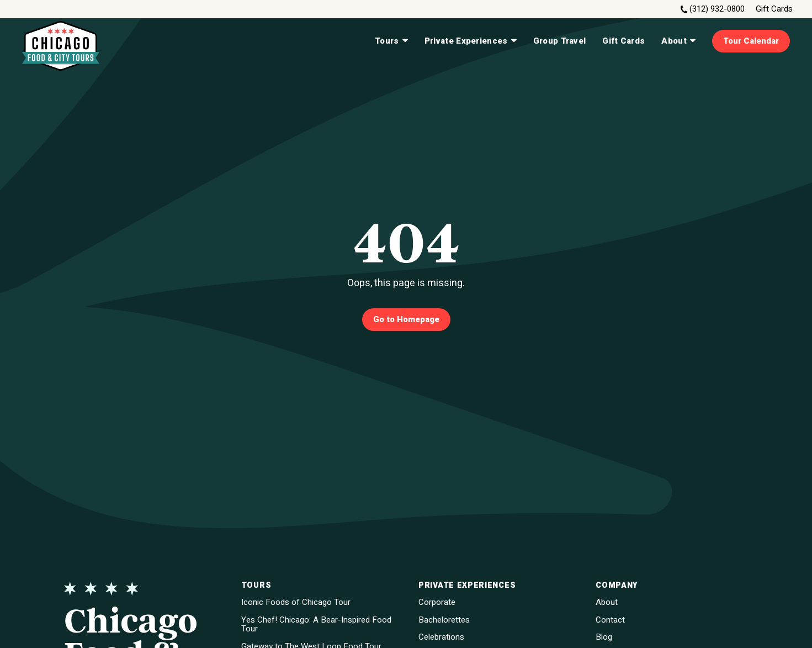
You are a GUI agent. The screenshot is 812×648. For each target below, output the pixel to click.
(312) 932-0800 (717, 9)
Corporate (437, 602)
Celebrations (441, 637)
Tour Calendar (751, 41)
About (678, 41)
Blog (604, 637)
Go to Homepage (406, 319)
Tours (391, 41)
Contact (610, 620)
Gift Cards (774, 9)
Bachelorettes (444, 620)
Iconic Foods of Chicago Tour (296, 602)
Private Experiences (471, 41)
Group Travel (560, 41)
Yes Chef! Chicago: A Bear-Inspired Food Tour (316, 625)
